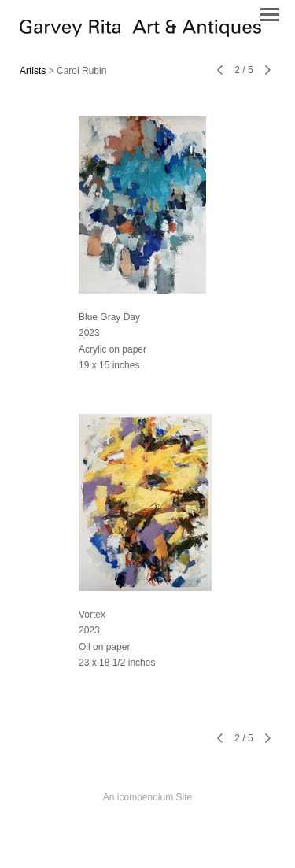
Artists (33, 71)
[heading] (140, 33)
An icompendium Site (147, 797)
